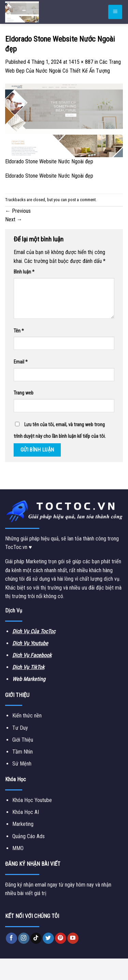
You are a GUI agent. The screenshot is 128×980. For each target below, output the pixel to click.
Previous (18, 211)
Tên (19, 331)
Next (14, 219)
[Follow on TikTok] (36, 938)
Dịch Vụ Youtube (30, 643)
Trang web (24, 393)
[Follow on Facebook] (11, 938)
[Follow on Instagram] (24, 938)
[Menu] (115, 12)
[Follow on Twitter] (48, 938)
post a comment (82, 200)
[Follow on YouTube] (73, 938)
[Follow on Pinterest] (61, 938)
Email (21, 362)
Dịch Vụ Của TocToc (34, 631)
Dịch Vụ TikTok (28, 667)
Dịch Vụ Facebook (32, 655)
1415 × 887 (81, 62)
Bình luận (24, 272)
